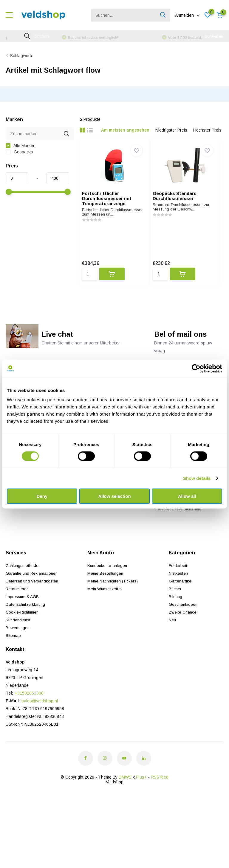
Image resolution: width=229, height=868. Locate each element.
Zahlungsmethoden (24, 580)
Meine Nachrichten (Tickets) (114, 595)
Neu (173, 634)
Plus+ (141, 791)
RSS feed (160, 791)
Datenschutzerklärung (27, 619)
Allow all (187, 496)
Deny (42, 496)
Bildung (176, 611)
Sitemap (13, 650)
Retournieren (18, 603)
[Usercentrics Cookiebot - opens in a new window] (196, 368)
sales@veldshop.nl (40, 715)
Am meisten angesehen (125, 139)
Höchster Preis (207, 139)
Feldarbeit (178, 580)
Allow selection (114, 496)
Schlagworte (22, 64)
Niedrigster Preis (171, 139)
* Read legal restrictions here (178, 524)
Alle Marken (21, 154)
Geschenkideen (184, 619)
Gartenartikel (181, 595)
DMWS (125, 791)
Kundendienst (19, 634)
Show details (197, 478)
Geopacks (19, 161)
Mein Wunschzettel (106, 603)
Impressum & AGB (23, 611)
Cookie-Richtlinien (23, 626)
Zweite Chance (183, 626)
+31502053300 (29, 707)
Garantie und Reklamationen (33, 588)
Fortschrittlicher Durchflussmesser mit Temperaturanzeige (111, 207)
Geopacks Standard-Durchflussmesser (183, 205)
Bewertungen (18, 642)
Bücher (175, 603)
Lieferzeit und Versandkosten (33, 595)
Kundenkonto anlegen (108, 580)
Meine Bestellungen (106, 588)
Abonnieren (211, 512)
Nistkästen (179, 588)
